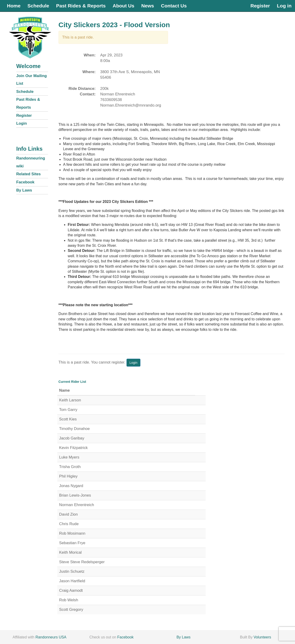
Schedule (38, 6)
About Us (123, 6)
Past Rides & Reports (81, 6)
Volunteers (262, 637)
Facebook (25, 182)
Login (22, 123)
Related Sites (28, 174)
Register (260, 6)
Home (14, 6)
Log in (284, 6)
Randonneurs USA (51, 637)
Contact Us (174, 6)
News (148, 6)
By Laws (24, 190)
